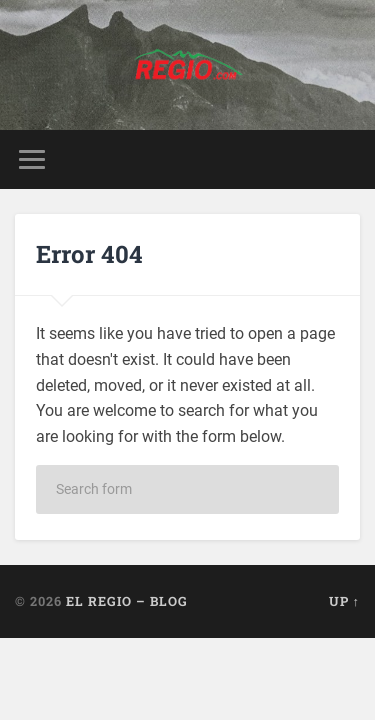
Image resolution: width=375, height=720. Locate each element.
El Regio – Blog (127, 601)
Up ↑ (344, 601)
